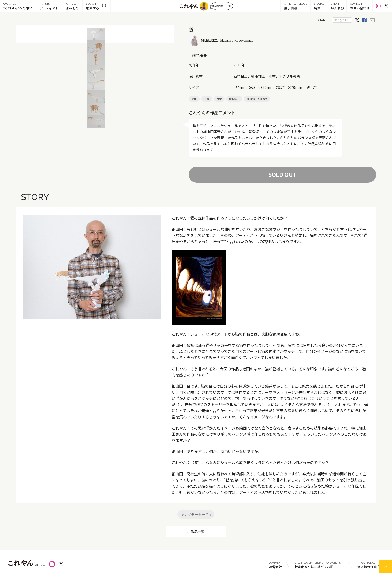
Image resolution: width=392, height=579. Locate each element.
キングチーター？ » (196, 514)
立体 (194, 99)
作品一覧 (198, 532)
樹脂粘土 (234, 99)
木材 (219, 99)
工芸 (207, 99)
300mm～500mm (257, 99)
